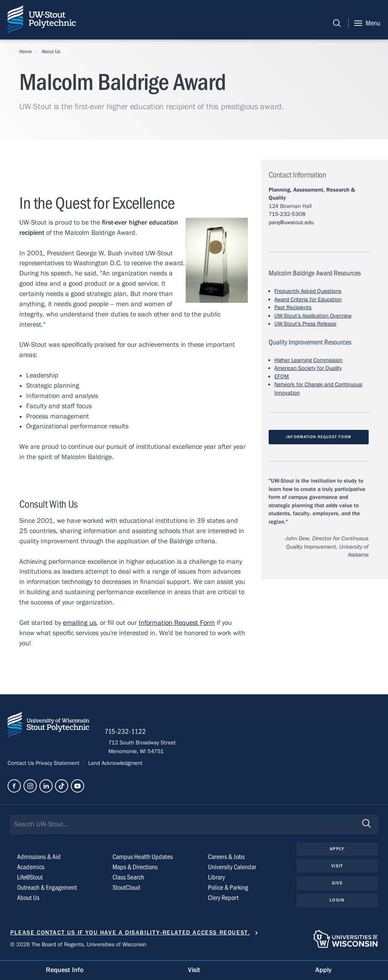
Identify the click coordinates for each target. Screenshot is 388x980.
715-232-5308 (287, 214)
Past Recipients (293, 307)
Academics (31, 869)
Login (337, 903)
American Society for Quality (308, 368)
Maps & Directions (135, 869)
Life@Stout (30, 880)
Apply (337, 851)
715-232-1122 (129, 733)
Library (217, 880)
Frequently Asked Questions (308, 291)
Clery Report (223, 900)
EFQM (282, 376)
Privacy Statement (58, 765)
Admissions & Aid (39, 860)
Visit (337, 868)
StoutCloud (126, 890)
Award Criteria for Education (308, 299)
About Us (51, 52)
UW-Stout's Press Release (305, 324)
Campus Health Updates (143, 860)
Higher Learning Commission (308, 360)
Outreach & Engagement (47, 890)
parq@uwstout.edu (291, 222)
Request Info (65, 970)
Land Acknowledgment (115, 765)
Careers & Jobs (226, 860)
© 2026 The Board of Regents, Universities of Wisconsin (78, 947)
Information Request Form (177, 623)
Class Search (128, 880)
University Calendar (232, 869)
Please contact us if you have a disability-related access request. (130, 935)
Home (26, 52)
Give (337, 886)
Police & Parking (228, 890)
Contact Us (22, 765)
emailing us (80, 623)
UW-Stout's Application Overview (313, 316)
